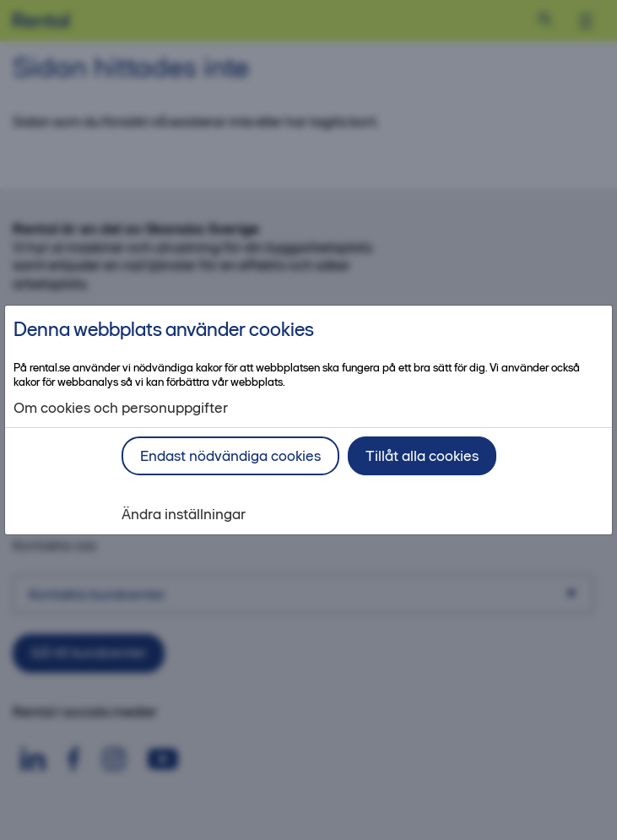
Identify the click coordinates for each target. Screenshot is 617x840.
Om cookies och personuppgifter (121, 408)
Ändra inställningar (184, 515)
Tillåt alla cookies (422, 456)
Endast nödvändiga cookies (230, 456)
